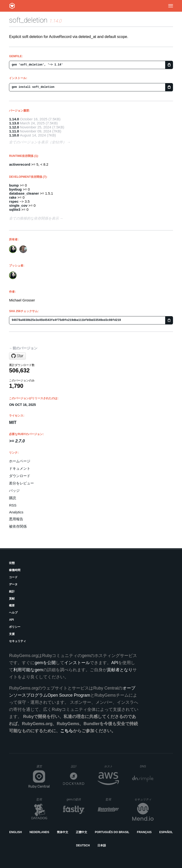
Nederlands (39, 832)
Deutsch (83, 845)
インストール (77, 663)
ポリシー (15, 627)
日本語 (102, 845)
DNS (147, 766)
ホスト (111, 766)
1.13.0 (14, 123)
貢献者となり (120, 670)
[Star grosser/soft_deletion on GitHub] (17, 356)
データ (13, 584)
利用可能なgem (28, 670)
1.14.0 (14, 119)
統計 (12, 591)
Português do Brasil (112, 832)
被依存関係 (18, 526)
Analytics (16, 512)
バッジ (14, 490)
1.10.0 (14, 135)
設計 (78, 766)
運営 (43, 768)
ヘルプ (13, 613)
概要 (12, 605)
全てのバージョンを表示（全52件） (38, 142)
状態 (12, 563)
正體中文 (82, 832)
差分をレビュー (21, 483)
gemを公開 (45, 663)
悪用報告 (16, 519)
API (11, 620)
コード (13, 577)
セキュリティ (18, 641)
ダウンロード (20, 476)
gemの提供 (75, 799)
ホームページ (20, 461)
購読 (13, 498)
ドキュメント (20, 468)
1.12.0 (14, 127)
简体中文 (63, 832)
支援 (12, 634)
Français (144, 832)
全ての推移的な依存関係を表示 (34, 218)
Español (166, 832)
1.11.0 (14, 131)
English (16, 832)
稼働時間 (15, 570)
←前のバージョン (23, 348)
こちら (67, 731)
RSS (13, 505)
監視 (43, 799)
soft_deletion (28, 20)
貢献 (12, 599)
